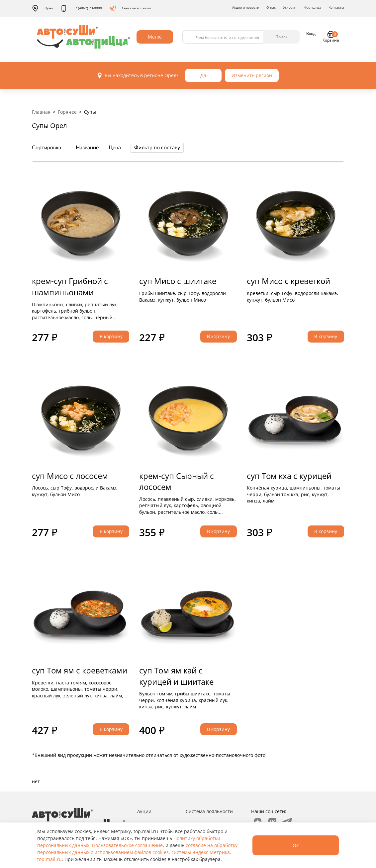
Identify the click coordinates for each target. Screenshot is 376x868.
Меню (155, 37)
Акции (144, 811)
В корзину (111, 336)
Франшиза (313, 7)
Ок (296, 845)
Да (203, 75)
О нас (271, 7)
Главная (41, 112)
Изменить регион (252, 75)
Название (87, 148)
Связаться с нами (130, 8)
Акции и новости (246, 7)
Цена (115, 148)
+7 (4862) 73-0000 (81, 8)
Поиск (281, 37)
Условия (290, 7)
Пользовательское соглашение (127, 845)
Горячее (67, 112)
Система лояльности (209, 811)
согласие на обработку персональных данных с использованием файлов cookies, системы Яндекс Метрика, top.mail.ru (137, 852)
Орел (43, 8)
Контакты (336, 7)
